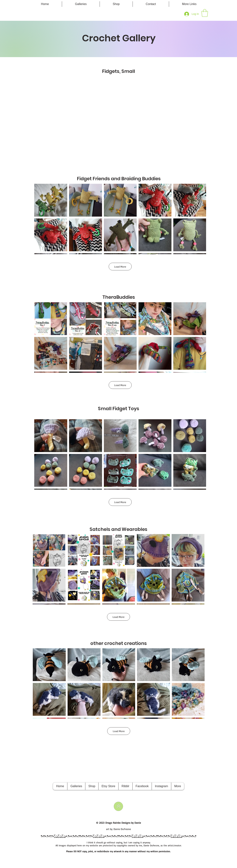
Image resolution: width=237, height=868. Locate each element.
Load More (120, 267)
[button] (189, 4)
